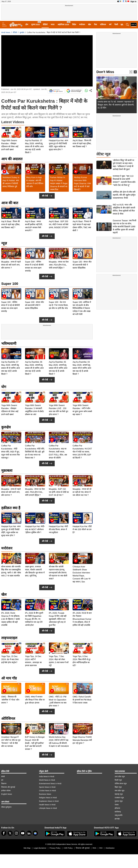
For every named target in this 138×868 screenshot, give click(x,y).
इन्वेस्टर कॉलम (6, 791)
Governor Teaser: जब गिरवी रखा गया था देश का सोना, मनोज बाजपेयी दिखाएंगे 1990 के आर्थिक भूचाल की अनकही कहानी (125, 227)
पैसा (95, 24)
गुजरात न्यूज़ (119, 801)
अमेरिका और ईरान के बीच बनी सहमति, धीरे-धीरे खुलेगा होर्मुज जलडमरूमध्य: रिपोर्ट (124, 195)
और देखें (47, 196)
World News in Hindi (47, 780)
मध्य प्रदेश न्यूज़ (119, 791)
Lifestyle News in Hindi (48, 808)
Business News (45, 794)
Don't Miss (105, 72)
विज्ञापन (4, 784)
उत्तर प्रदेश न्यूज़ (120, 776)
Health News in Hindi (47, 805)
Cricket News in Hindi (47, 791)
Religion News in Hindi (48, 798)
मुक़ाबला (7, 471)
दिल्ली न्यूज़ (118, 780)
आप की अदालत (12, 159)
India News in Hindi (47, 776)
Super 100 (10, 284)
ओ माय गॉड (9, 678)
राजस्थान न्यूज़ (119, 798)
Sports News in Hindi (47, 787)
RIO (101, 848)
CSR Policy (68, 848)
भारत (53, 24)
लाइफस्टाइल (9, 638)
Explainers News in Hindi (49, 801)
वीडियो (45, 24)
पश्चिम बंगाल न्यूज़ (121, 784)
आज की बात (10, 203)
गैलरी (116, 24)
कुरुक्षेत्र (22, 32)
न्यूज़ (4, 243)
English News (7, 794)
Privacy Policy (55, 848)
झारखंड (117, 819)
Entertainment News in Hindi (50, 784)
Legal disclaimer (40, 848)
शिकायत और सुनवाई (8, 787)
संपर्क (3, 776)
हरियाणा (117, 808)
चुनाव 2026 (36, 24)
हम (2, 780)
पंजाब (117, 805)
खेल (89, 24)
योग (4, 387)
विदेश (74, 24)
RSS (94, 848)
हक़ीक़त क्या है (11, 508)
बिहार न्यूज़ (118, 787)
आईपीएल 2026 (63, 24)
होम (27, 24)
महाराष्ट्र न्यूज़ (119, 794)
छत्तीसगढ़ (118, 812)
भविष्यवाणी (9, 344)
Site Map (27, 848)
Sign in (133, 2)
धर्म (110, 24)
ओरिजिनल (8, 719)
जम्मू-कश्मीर (119, 815)
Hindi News (6, 32)
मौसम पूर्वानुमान (6, 807)
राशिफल (103, 24)
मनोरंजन (82, 24)
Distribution (110, 848)
